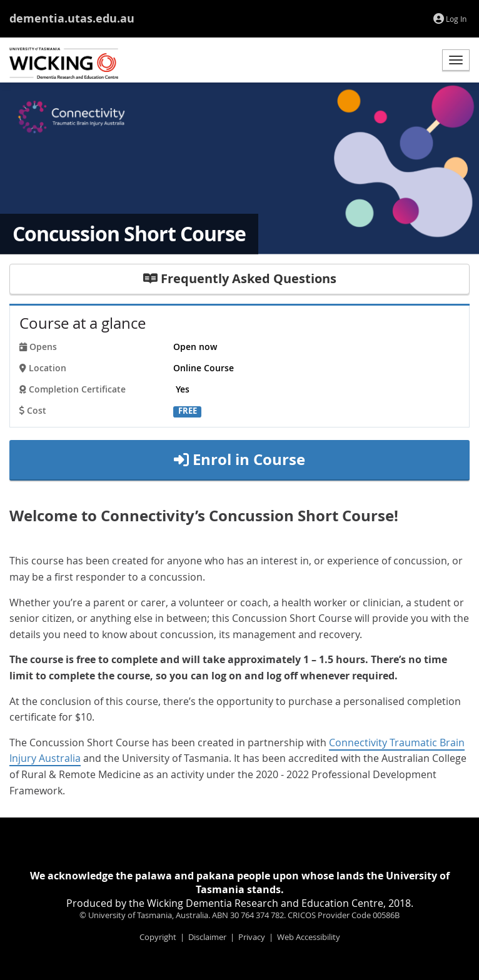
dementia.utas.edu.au (72, 18)
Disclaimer (207, 937)
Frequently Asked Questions (240, 278)
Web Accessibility (309, 937)
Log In (450, 18)
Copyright (158, 937)
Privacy (252, 937)
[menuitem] (450, 19)
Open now (195, 347)
